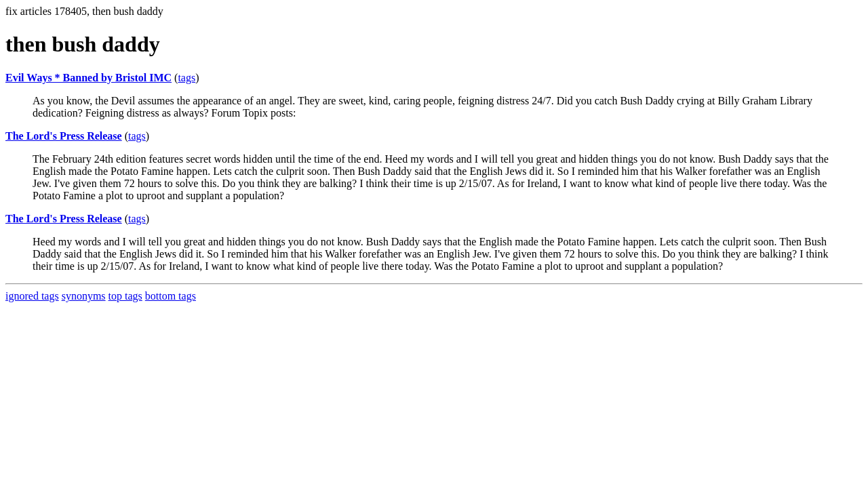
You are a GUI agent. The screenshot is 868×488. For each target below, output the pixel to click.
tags (186, 78)
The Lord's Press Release (64, 136)
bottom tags (171, 296)
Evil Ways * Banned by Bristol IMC (88, 78)
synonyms (84, 296)
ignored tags (32, 296)
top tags (125, 296)
